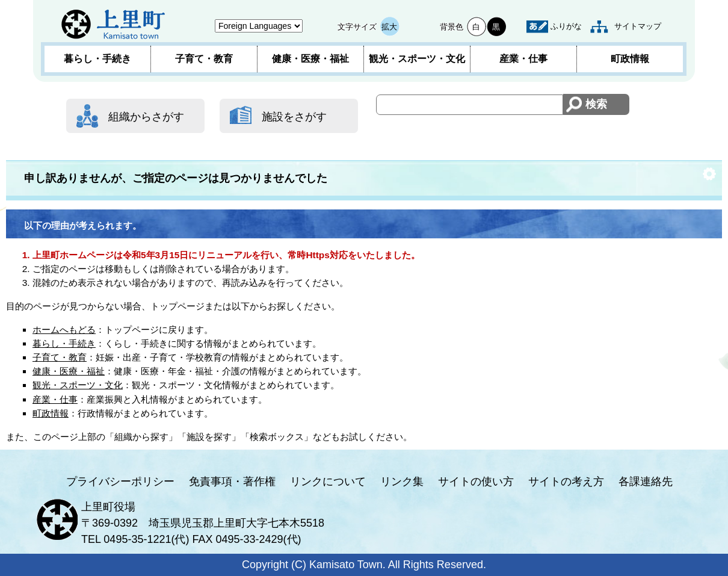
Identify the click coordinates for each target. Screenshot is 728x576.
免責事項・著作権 (232, 482)
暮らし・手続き (97, 59)
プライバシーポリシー (120, 482)
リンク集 (402, 482)
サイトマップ (638, 26)
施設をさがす (294, 117)
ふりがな (566, 26)
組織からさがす (146, 117)
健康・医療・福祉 (310, 59)
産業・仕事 (523, 59)
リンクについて (328, 482)
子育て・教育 (204, 59)
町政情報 (630, 59)
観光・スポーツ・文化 (417, 59)
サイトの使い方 (476, 482)
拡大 (389, 27)
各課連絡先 (646, 482)
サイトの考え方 (566, 482)
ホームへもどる (64, 330)
